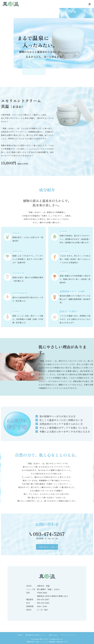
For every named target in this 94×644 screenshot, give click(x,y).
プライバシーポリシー (69, 635)
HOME (20, 635)
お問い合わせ (53, 635)
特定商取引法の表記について (36, 635)
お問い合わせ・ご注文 (47, 547)
